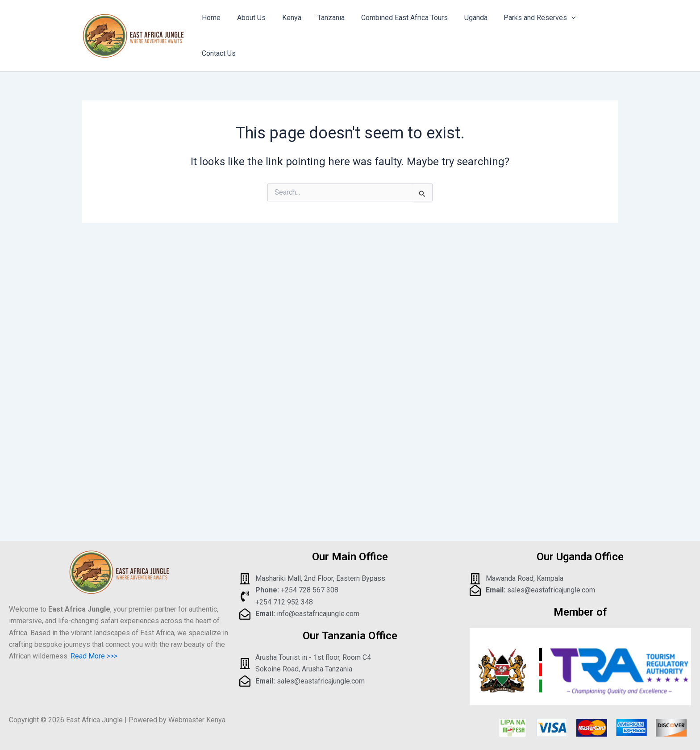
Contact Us (594, 30)
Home (210, 30)
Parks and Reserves (526, 30)
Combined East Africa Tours (395, 30)
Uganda (464, 30)
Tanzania (324, 30)
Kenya (286, 30)
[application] (558, 30)
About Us (248, 30)
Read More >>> (94, 656)
